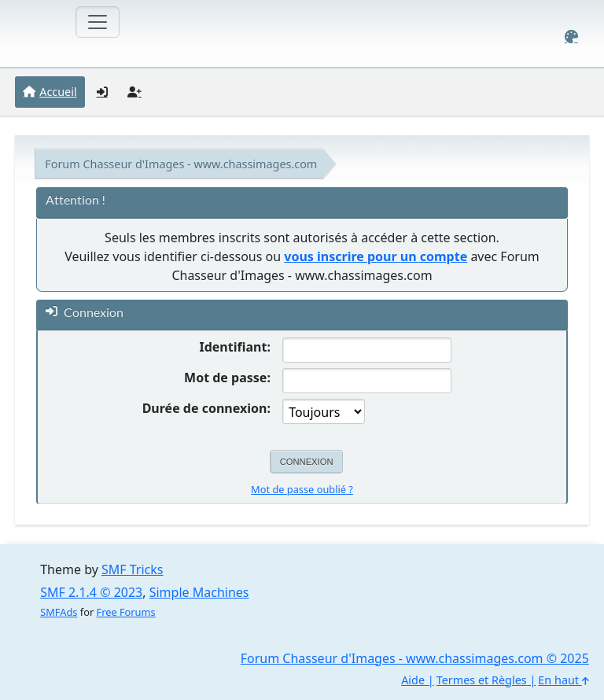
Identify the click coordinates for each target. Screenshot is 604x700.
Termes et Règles (482, 680)
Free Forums (126, 612)
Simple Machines (199, 592)
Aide (413, 680)
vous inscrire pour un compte (376, 256)
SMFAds (59, 612)
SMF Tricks (132, 569)
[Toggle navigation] (98, 22)
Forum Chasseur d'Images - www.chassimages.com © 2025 (415, 658)
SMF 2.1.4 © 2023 (91, 592)
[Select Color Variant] (571, 37)
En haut (563, 680)
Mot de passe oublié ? (302, 489)
